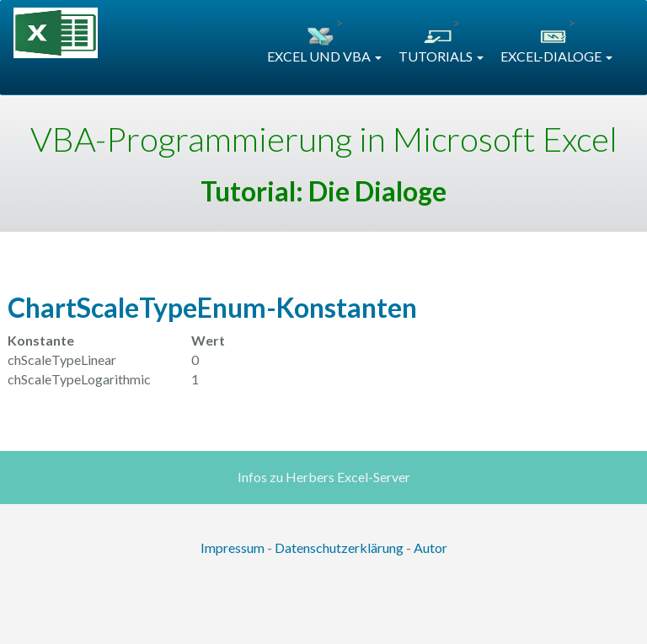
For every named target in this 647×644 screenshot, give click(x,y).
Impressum (233, 547)
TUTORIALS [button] (441, 56)
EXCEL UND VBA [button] (324, 56)
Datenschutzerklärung (339, 547)
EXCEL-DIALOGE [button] (556, 56)
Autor (430, 547)
